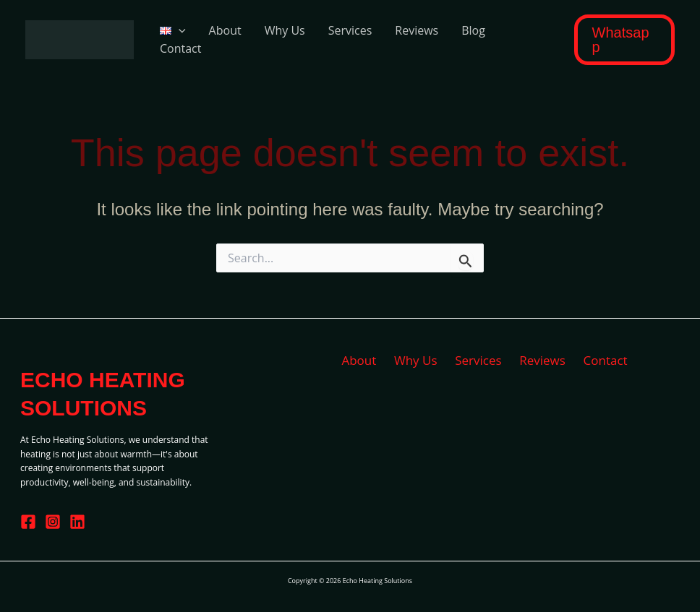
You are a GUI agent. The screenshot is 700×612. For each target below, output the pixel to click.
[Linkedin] (77, 522)
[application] (179, 31)
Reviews (417, 30)
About (225, 30)
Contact (180, 48)
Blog (473, 30)
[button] (624, 40)
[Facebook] (28, 522)
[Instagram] (53, 522)
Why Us (285, 30)
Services (350, 30)
